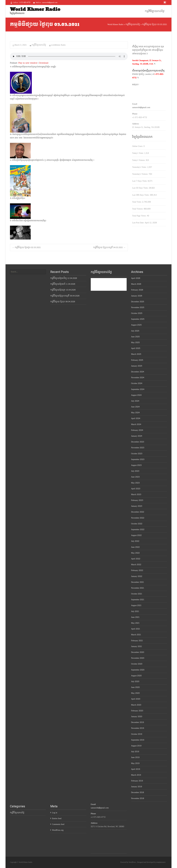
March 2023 (136, 494)
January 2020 (137, 717)
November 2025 (138, 307)
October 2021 (137, 594)
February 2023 (137, 500)
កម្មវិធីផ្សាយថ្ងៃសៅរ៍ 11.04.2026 (63, 284)
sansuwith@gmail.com (141, 107)
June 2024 (135, 407)
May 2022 (135, 553)
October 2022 (137, 524)
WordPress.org (58, 830)
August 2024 (136, 395)
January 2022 (137, 576)
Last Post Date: (138, 223)
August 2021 (136, 605)
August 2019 (136, 746)
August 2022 (136, 535)
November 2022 (138, 518)
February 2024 (137, 430)
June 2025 (135, 337)
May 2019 (135, 763)
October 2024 (137, 383)
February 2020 (137, 711)
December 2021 (138, 582)
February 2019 (137, 781)
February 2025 (137, 360)
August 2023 (136, 465)
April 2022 (136, 559)
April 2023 (136, 489)
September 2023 (138, 459)
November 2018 (138, 798)
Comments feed (58, 824)
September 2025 (138, 319)
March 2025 (136, 354)
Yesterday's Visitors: (140, 174)
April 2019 (136, 769)
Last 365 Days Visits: (141, 195)
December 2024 (138, 372)
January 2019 (136, 787)
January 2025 (137, 366)
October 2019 (137, 734)
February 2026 (137, 290)
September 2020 (138, 670)
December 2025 (138, 302)
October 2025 (137, 313)
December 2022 (138, 512)
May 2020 (135, 693)
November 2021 (138, 588)
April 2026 (136, 278)
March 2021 (136, 635)
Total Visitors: (138, 209)
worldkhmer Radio (58, 45)
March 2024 (136, 424)
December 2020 (138, 652)
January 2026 (137, 296)
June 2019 (135, 757)
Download (44, 63)
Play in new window (28, 63)
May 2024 (135, 413)
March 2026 (136, 284)
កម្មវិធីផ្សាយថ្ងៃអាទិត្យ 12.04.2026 (64, 278)
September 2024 (138, 389)
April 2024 (136, 418)
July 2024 (135, 401)
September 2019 (138, 740)
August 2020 (136, 676)
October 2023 (137, 454)
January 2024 (137, 436)
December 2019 (137, 722)
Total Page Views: (140, 216)
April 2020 (136, 699)
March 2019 (136, 775)
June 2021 (135, 617)
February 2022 (137, 570)
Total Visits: (137, 202)
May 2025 (135, 343)
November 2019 (138, 728)
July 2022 (135, 541)
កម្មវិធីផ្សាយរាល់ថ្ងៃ (155, 11)
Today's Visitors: (139, 160)
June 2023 (135, 477)
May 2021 (135, 623)
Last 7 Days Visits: (140, 181)
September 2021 (138, 600)
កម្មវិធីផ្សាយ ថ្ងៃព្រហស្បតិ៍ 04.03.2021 (109, 247)
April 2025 (136, 348)
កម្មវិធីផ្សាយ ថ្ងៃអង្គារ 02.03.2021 (27, 247)
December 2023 (138, 442)
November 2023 (138, 448)
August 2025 (136, 325)
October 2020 (137, 664)
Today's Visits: (138, 153)
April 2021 (136, 629)
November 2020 (138, 658)
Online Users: (138, 146)
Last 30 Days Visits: (141, 188)
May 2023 (135, 483)
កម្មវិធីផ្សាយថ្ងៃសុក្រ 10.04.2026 (63, 290)
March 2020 (136, 705)
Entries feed (57, 818)
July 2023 (135, 471)
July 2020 (135, 681)
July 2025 (135, 331)
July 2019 (135, 752)
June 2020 (135, 687)
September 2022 (138, 530)
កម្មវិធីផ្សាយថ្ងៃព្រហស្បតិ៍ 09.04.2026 (65, 296)
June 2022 (135, 547)
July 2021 (135, 611)
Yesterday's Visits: (140, 167)
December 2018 (137, 792)
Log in (55, 813)
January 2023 (137, 506)
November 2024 (138, 378)
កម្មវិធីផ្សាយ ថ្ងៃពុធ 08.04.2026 (63, 302)
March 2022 (136, 565)
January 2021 (137, 646)
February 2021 (137, 641)
